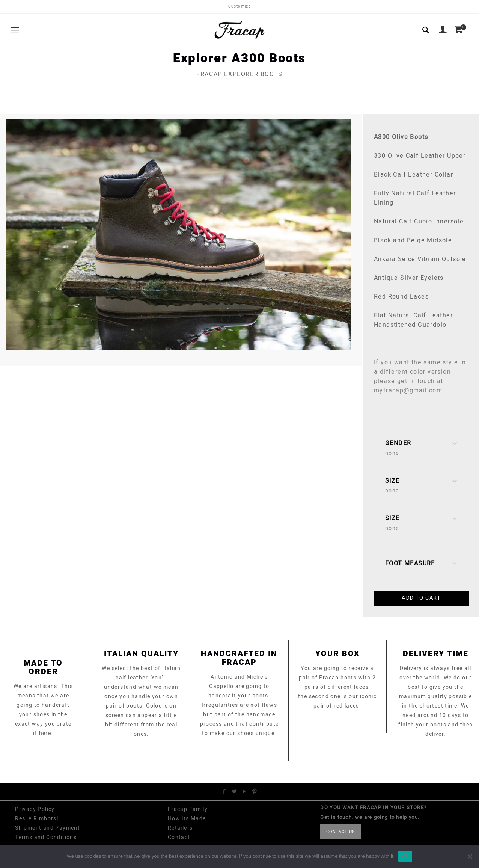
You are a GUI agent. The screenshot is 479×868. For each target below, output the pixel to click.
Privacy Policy (35, 809)
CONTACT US (341, 832)
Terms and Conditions (46, 837)
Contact (179, 837)
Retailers (180, 828)
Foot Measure (421, 564)
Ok (405, 856)
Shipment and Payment (47, 828)
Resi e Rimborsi (37, 819)
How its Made (187, 819)
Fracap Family (188, 809)
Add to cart (421, 598)
